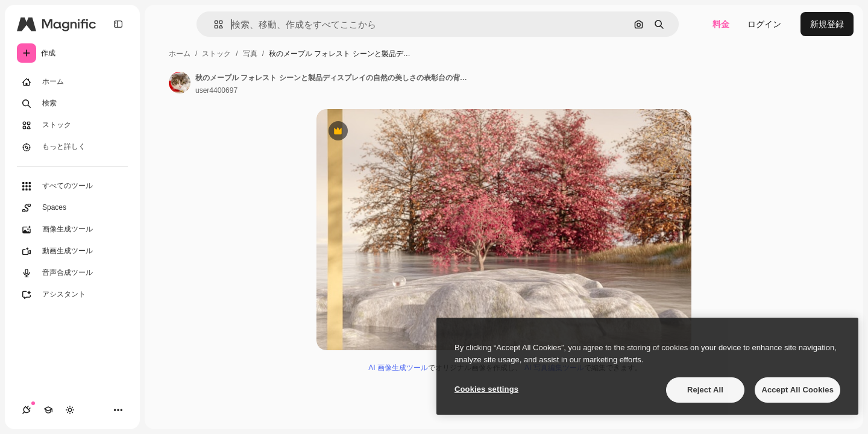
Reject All (705, 390)
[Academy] (48, 410)
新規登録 (827, 24)
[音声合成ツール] (72, 273)
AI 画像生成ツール (398, 368)
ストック (216, 54)
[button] (214, 24)
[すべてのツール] (72, 186)
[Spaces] (72, 208)
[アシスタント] (72, 295)
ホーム (180, 54)
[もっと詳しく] (72, 147)
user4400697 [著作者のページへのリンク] (216, 90)
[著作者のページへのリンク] (180, 83)
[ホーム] (72, 82)
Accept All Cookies (797, 390)
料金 (721, 24)
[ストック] (72, 125)
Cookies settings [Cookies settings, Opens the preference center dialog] (486, 389)
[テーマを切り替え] (70, 410)
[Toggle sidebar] (118, 24)
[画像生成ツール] (72, 230)
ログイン (764, 24)
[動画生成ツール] (72, 251)
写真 (250, 54)
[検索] (72, 104)
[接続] (27, 410)
